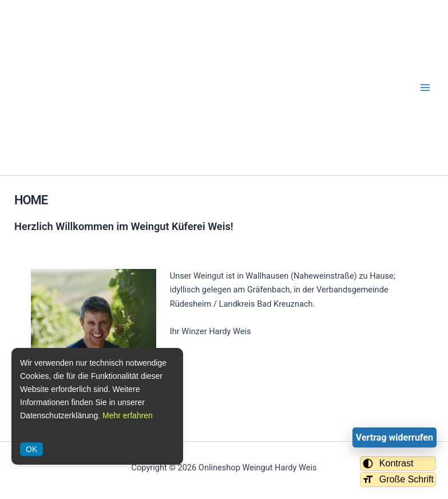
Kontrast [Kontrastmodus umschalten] (388, 464)
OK (31, 449)
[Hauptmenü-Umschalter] (425, 88)
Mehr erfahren (128, 415)
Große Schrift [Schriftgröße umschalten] (398, 480)
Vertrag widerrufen (395, 437)
